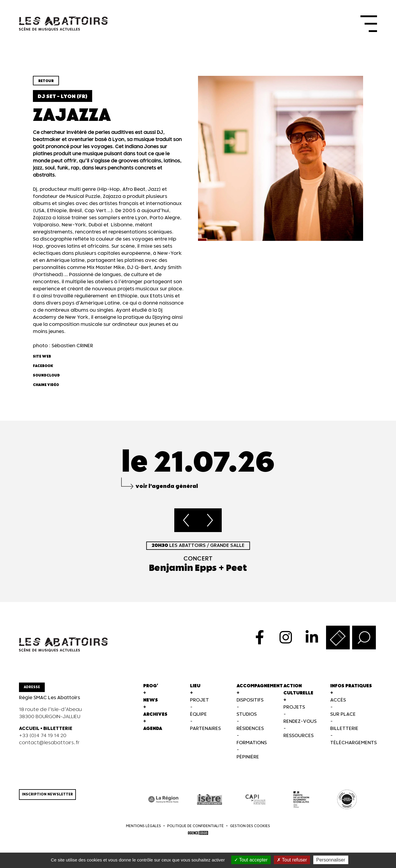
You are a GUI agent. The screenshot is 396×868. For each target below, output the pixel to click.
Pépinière (248, 757)
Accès (338, 700)
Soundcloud (46, 375)
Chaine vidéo (46, 385)
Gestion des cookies (250, 826)
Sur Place (343, 714)
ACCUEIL (29, 729)
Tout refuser (292, 860)
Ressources (298, 736)
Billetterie (344, 729)
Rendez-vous (300, 722)
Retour (46, 81)
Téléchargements (353, 743)
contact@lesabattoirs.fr (49, 743)
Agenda (153, 729)
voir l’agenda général (167, 486)
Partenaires (205, 729)
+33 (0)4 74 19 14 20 (43, 736)
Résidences (250, 729)
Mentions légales (143, 826)
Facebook (43, 366)
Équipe (198, 714)
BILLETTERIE (58, 729)
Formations (252, 743)
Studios (247, 714)
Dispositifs (250, 700)
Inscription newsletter (47, 794)
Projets (294, 707)
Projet (199, 700)
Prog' (151, 686)
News (151, 700)
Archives (155, 714)
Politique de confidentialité (195, 826)
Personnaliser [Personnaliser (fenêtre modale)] (331, 860)
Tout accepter (251, 860)
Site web (42, 357)
